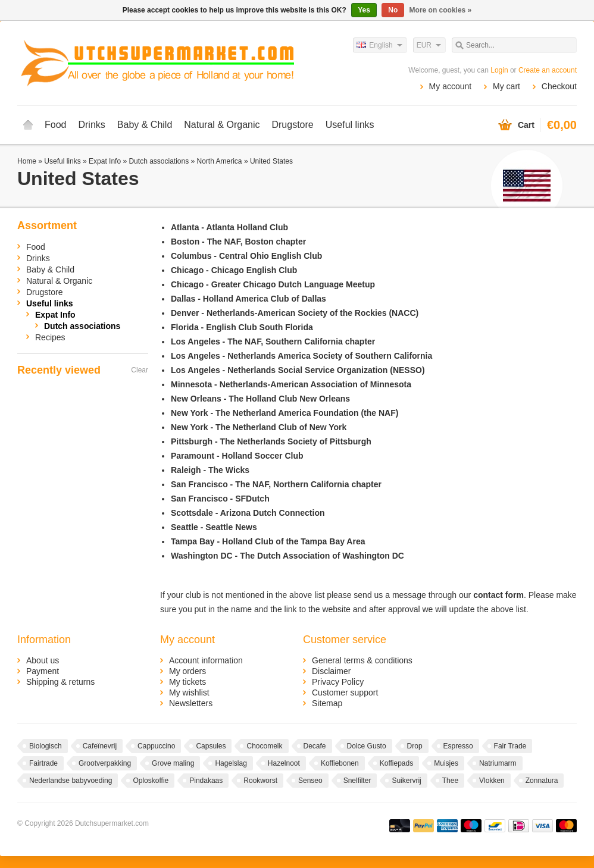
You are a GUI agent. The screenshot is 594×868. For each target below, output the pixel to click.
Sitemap (327, 703)
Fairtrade (43, 763)
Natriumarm (498, 763)
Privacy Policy (338, 682)
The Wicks (229, 470)
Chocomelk (264, 746)
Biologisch (46, 746)
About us (43, 660)
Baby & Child (145, 125)
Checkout (559, 86)
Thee (450, 781)
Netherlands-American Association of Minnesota (315, 384)
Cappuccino (156, 746)
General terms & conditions (362, 660)
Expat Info (105, 161)
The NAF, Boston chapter (257, 242)
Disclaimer (331, 671)
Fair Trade (510, 746)
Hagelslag (231, 763)
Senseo (310, 781)
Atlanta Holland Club (247, 227)
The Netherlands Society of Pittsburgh (295, 441)
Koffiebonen (340, 763)
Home (28, 125)
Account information (206, 660)
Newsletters (191, 703)
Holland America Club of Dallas (265, 299)
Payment (43, 671)
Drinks (91, 125)
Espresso (458, 746)
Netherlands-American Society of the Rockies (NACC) (312, 313)
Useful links (350, 125)
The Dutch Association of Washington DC (322, 556)
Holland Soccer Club (263, 456)
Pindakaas (206, 781)
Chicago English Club (254, 270)
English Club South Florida (260, 327)
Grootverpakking (105, 763)
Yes (364, 10)
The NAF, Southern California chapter (301, 341)
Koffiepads (397, 763)
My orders (187, 671)
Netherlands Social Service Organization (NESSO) (326, 370)
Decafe (315, 746)
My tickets (187, 682)
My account (451, 86)
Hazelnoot (284, 763)
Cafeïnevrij (100, 746)
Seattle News (231, 527)
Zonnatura (542, 781)
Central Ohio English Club (271, 256)
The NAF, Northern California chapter (308, 484)
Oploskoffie (151, 781)
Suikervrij (406, 781)
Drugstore (292, 125)
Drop (415, 746)
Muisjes (446, 763)
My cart (507, 86)
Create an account (548, 70)
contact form (498, 595)
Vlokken (492, 781)
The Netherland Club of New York (281, 427)
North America (220, 161)
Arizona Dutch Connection (273, 513)
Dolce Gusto (367, 746)
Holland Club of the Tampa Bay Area (293, 541)
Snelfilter (357, 781)
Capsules (211, 746)
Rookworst (260, 781)
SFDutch (252, 499)
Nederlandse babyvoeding (71, 781)
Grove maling (173, 763)
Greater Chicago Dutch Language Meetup (293, 284)
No (393, 10)
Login (499, 70)
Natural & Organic (222, 125)
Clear (140, 370)
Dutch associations (159, 161)
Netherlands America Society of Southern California (330, 356)
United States (271, 161)
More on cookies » (441, 10)
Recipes (50, 337)
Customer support (345, 692)
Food (55, 125)
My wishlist (189, 692)
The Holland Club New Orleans (289, 399)
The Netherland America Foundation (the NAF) (307, 413)
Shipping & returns (60, 682)
